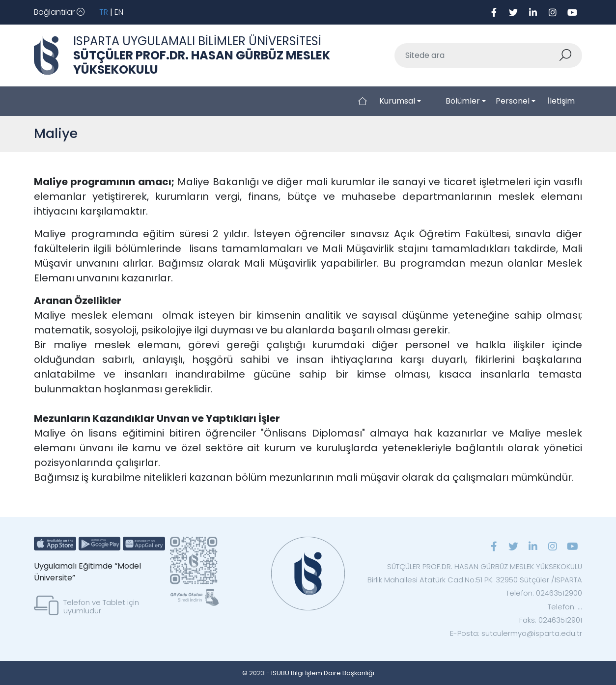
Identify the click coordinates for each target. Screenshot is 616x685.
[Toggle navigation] (59, 12)
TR (104, 12)
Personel (513, 101)
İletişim (561, 101)
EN (119, 12)
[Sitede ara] (477, 55)
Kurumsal (397, 101)
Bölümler (463, 101)
